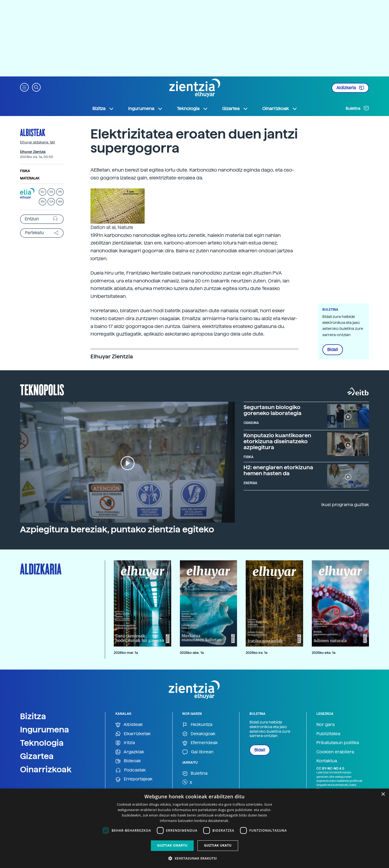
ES (51, 192)
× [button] (383, 794)
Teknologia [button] (192, 109)
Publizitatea (328, 734)
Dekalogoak (199, 734)
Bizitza (33, 716)
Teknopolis (42, 389)
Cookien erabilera (335, 752)
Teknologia (42, 743)
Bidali (333, 350)
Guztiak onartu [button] (172, 845)
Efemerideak (200, 743)
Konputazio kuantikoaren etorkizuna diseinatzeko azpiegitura (277, 441)
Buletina (357, 108)
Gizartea (37, 756)
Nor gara (325, 724)
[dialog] (194, 828)
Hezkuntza (197, 725)
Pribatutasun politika (338, 743)
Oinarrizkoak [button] (280, 109)
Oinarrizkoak (46, 769)
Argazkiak (130, 752)
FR (60, 192)
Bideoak (128, 761)
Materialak (30, 178)
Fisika (25, 171)
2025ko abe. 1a (192, 653)
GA (60, 202)
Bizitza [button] (103, 109)
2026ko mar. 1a (126, 653)
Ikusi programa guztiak (345, 505)
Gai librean (198, 752)
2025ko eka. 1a (324, 653)
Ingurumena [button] (145, 109)
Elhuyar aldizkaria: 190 (38, 142)
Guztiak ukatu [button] (218, 845)
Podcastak (131, 770)
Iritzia (125, 743)
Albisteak (33, 132)
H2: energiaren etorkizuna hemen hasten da (278, 470)
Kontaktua (327, 761)
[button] (24, 87)
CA (51, 202)
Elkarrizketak (133, 734)
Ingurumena (45, 729)
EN (43, 202)
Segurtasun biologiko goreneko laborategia (273, 410)
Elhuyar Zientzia (33, 152)
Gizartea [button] (235, 109)
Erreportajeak (134, 779)
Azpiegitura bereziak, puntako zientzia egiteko (117, 529)
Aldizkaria (350, 88)
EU (43, 192)
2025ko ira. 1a (257, 653)
